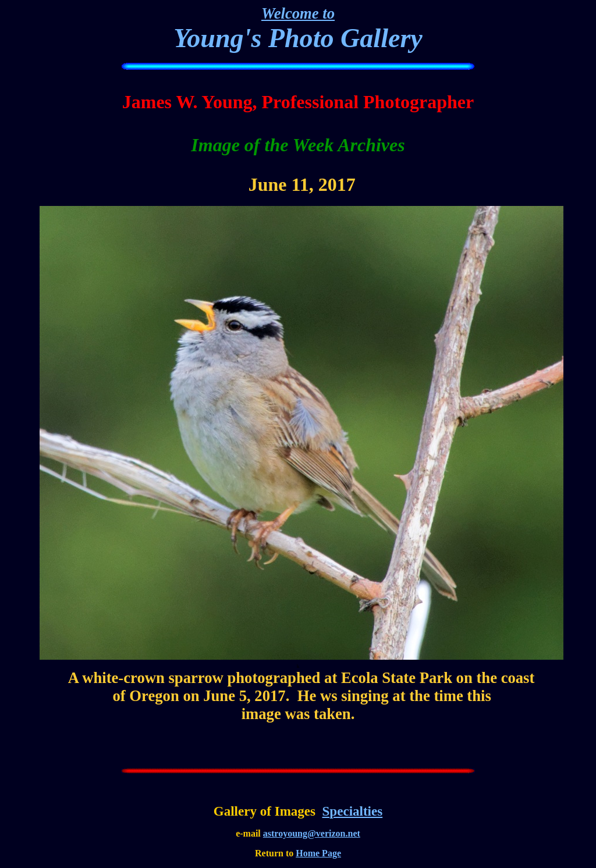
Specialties (353, 811)
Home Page (318, 853)
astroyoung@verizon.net (312, 833)
